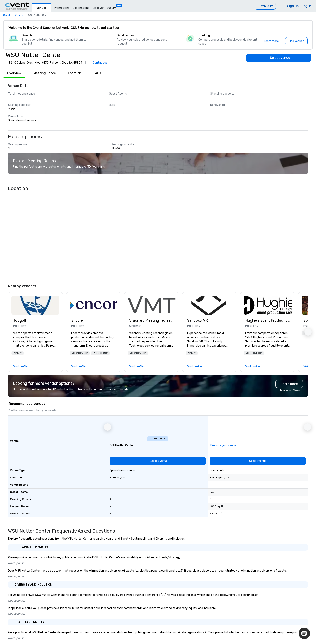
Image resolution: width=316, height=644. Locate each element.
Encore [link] (77, 320)
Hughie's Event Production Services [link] (268, 320)
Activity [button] (18, 353)
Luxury (111, 8)
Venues (42, 8)
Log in (307, 6)
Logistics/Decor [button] (80, 353)
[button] (18, 353)
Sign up (293, 6)
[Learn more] (271, 41)
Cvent (7, 15)
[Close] (304, 28)
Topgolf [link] (20, 320)
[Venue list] (265, 6)
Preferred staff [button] (100, 353)
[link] (35, 305)
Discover (98, 8)
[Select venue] (279, 58)
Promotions (62, 8)
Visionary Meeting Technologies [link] (152, 320)
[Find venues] (296, 41)
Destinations (81, 8)
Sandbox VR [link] (197, 320)
